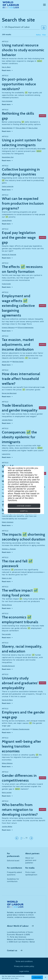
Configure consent (24, 506)
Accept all (24, 511)
